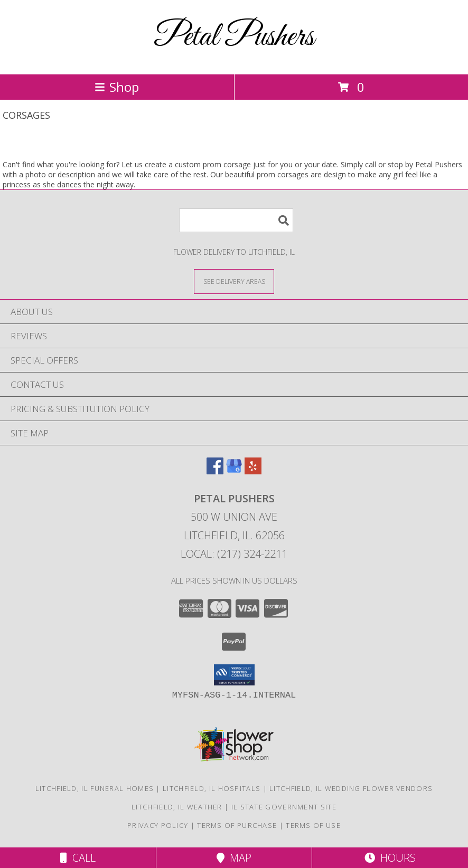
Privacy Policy (158, 825)
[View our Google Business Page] (234, 471)
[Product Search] (236, 220)
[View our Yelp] (253, 471)
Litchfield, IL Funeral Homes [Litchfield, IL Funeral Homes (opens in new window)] (95, 788)
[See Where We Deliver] (234, 281)
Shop (117, 87)
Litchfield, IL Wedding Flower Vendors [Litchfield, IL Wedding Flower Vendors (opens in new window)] (351, 788)
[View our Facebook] (215, 471)
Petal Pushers (234, 37)
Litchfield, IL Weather (177, 807)
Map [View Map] (234, 858)
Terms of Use (313, 825)
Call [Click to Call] (78, 858)
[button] (234, 675)
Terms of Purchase (237, 825)
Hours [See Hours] (390, 858)
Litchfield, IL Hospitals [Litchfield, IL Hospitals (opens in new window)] (212, 788)
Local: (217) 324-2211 (234, 554)
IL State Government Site (284, 807)
